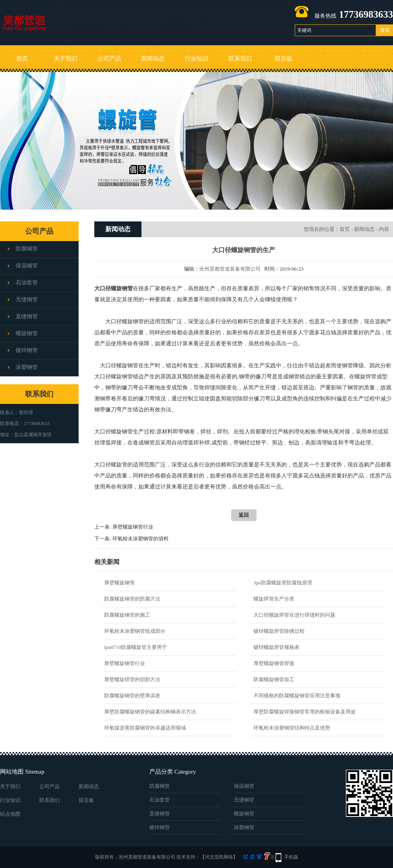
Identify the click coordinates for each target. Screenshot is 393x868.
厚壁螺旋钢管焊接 (274, 663)
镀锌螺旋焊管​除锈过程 (279, 631)
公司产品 (109, 59)
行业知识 (196, 59)
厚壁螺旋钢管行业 (133, 527)
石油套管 (27, 283)
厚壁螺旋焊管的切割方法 (132, 679)
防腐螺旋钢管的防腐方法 (132, 599)
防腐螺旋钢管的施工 (127, 615)
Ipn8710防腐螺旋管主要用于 (136, 647)
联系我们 (240, 59)
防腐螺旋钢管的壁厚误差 (132, 696)
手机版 (291, 857)
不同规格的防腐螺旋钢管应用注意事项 (297, 696)
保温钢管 (27, 266)
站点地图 (10, 814)
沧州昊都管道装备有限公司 (230, 269)
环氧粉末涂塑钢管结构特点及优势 (292, 728)
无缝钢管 (27, 299)
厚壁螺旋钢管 (119, 583)
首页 (22, 59)
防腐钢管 (27, 249)
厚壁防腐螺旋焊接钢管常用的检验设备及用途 (305, 712)
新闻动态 (153, 59)
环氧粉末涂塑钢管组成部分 (135, 631)
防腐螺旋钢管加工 (274, 679)
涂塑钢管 (27, 367)
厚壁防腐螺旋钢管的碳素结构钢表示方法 (150, 712)
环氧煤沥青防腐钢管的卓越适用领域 (145, 728)
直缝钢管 (27, 316)
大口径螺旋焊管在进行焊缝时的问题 (294, 615)
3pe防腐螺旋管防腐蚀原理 (283, 583)
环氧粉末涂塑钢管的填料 (140, 539)
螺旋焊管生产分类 (274, 599)
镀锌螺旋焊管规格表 (276, 647)
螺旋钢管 (27, 333)
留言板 (284, 59)
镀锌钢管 (27, 350)
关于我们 (66, 59)
